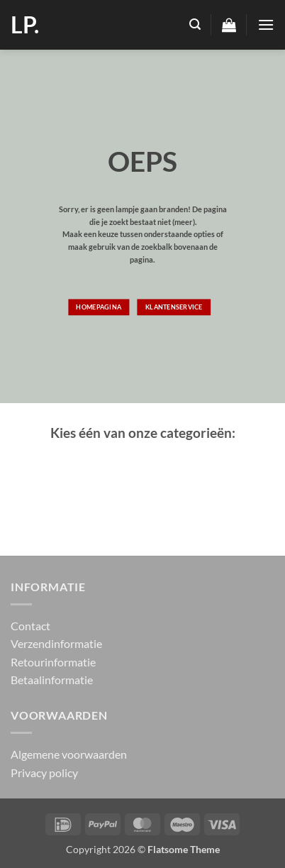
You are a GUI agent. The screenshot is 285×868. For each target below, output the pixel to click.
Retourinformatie (53, 662)
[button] (195, 24)
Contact (30, 626)
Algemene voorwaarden (69, 754)
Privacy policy (44, 773)
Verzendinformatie (56, 643)
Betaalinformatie (52, 680)
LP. (25, 25)
